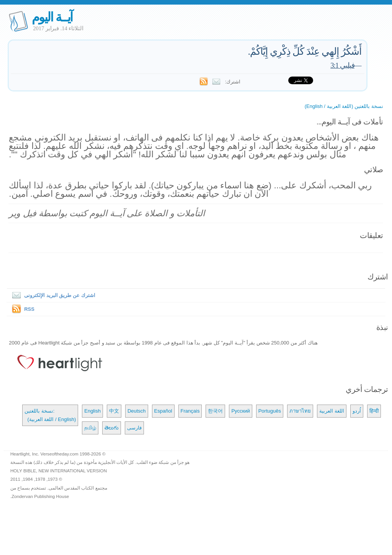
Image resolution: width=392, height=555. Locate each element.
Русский (240, 411)
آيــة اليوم (52, 17)
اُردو (357, 411)
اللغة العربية (332, 411)
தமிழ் (90, 428)
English (92, 411)
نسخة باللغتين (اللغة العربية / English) (344, 106)
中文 (114, 411)
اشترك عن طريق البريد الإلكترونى (52, 295)
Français (190, 411)
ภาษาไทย (300, 411)
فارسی (134, 428)
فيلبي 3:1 (342, 65)
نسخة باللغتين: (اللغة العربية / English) (50, 415)
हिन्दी (374, 411)
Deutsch (137, 411)
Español (163, 411)
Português (270, 411)
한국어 (215, 411)
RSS (29, 309)
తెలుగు (112, 428)
